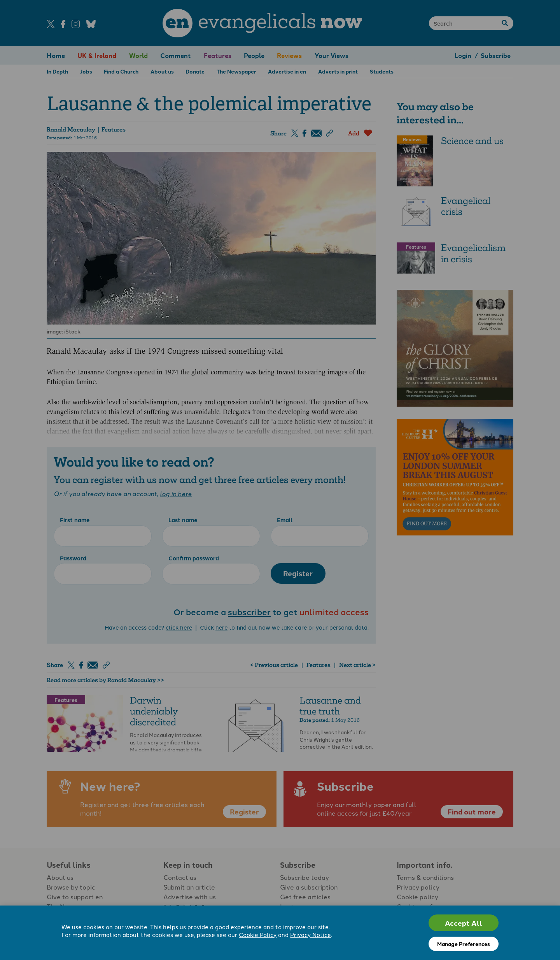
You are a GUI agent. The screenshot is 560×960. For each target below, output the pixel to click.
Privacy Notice (311, 935)
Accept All (464, 923)
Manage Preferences (464, 944)
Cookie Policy (258, 935)
